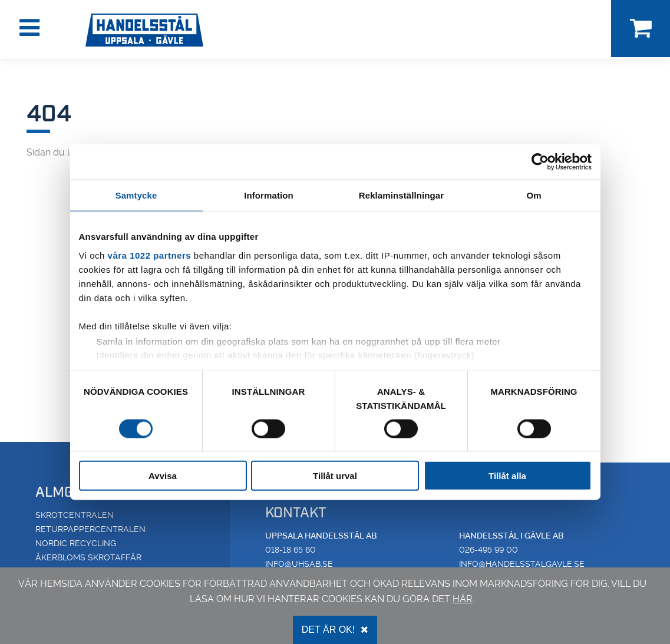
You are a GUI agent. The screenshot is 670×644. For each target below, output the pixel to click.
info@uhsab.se (299, 564)
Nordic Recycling (76, 543)
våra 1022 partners (150, 255)
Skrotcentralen (75, 515)
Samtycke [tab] (136, 195)
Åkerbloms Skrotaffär (88, 557)
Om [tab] (534, 195)
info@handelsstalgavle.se (522, 564)
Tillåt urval (335, 476)
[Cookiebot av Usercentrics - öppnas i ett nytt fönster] (540, 161)
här (463, 599)
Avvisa (163, 476)
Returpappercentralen (90, 529)
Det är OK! (335, 630)
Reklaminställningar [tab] (401, 195)
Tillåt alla (507, 476)
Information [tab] (269, 195)
